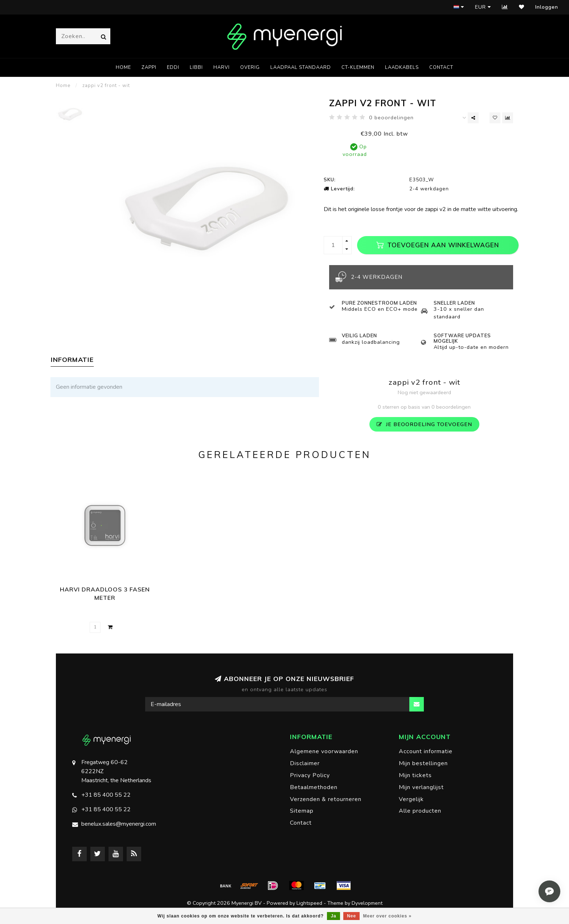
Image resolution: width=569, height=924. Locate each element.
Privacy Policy (310, 775)
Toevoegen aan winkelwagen (438, 245)
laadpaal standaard (301, 67)
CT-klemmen (358, 67)
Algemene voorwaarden (324, 751)
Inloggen (547, 7)
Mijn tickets (415, 775)
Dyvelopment (367, 903)
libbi (196, 67)
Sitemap (302, 811)
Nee (351, 916)
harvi (222, 67)
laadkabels (402, 67)
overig (250, 67)
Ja (333, 916)
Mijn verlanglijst (421, 787)
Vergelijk (411, 799)
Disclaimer (305, 763)
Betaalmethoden (314, 787)
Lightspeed (309, 903)
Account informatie (426, 751)
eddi (173, 67)
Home (123, 67)
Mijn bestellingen (423, 763)
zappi (149, 67)
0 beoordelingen (391, 117)
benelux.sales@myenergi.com (119, 824)
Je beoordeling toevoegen (424, 424)
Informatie (72, 360)
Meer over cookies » (388, 916)
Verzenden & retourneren (326, 799)
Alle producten (420, 811)
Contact (441, 67)
